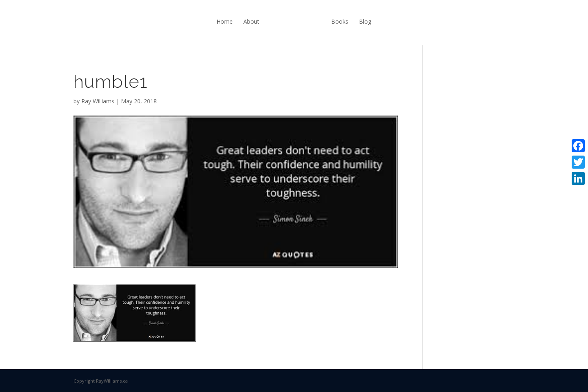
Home (225, 21)
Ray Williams (98, 101)
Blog (365, 21)
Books (340, 21)
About (251, 21)
